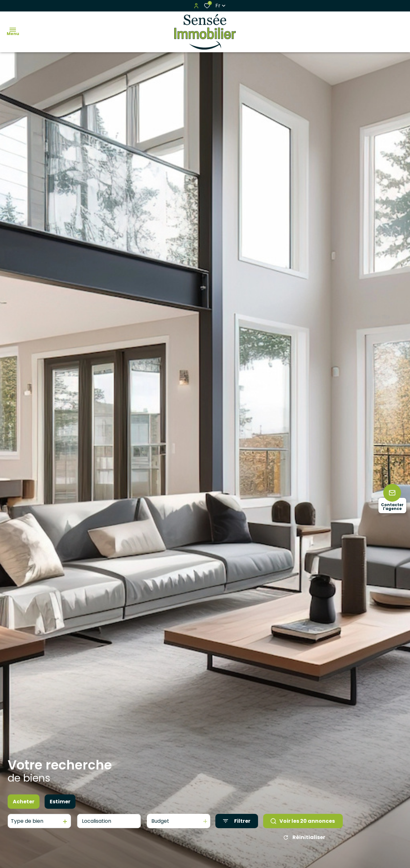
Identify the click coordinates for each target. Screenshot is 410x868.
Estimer (60, 802)
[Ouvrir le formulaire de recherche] (237, 821)
